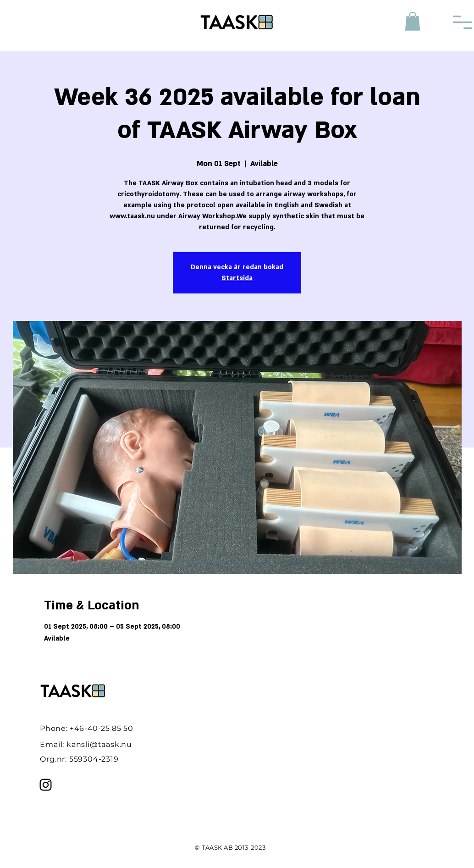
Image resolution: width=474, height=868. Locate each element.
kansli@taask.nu (99, 744)
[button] (413, 21)
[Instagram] (46, 785)
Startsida (237, 278)
